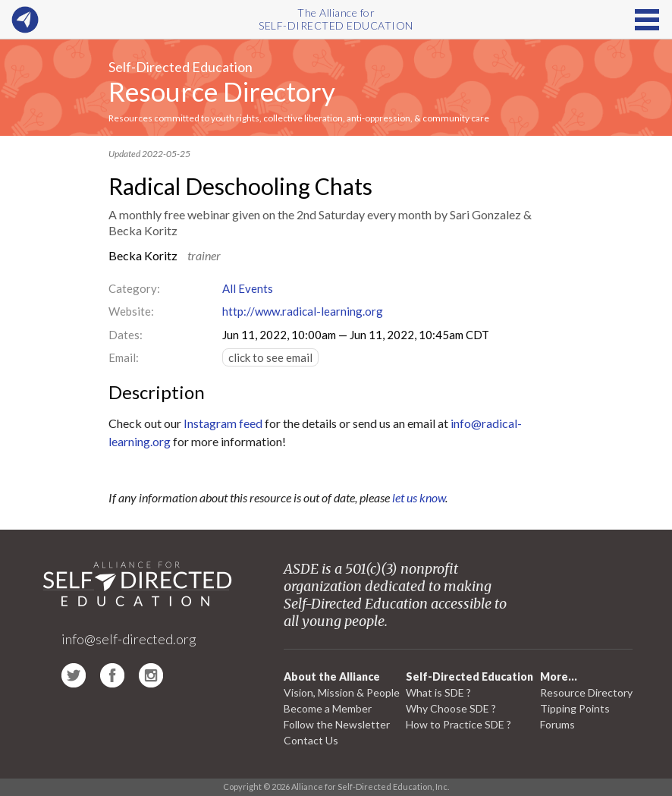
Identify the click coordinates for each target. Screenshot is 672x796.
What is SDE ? (438, 692)
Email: (124, 357)
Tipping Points (575, 708)
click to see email (270, 357)
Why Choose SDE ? (451, 708)
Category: (134, 288)
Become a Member (328, 708)
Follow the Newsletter (337, 724)
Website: (131, 311)
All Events (248, 288)
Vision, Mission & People (342, 692)
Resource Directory (222, 91)
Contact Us (311, 740)
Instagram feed (223, 423)
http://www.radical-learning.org (303, 311)
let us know (419, 497)
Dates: (126, 335)
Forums (557, 724)
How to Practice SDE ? (458, 724)
